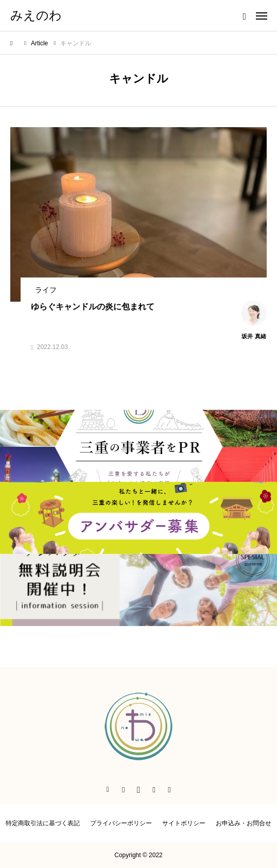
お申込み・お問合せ (244, 823)
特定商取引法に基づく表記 (43, 823)
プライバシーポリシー (121, 823)
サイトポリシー (184, 823)
